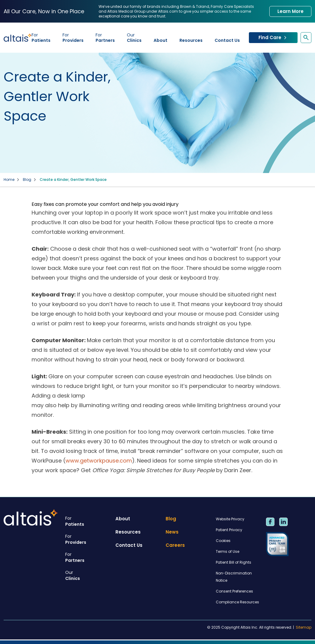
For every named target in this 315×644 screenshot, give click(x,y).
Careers (175, 545)
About (161, 40)
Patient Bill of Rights (234, 562)
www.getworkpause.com (99, 461)
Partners (105, 38)
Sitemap (304, 627)
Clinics (134, 38)
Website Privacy (230, 519)
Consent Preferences (234, 591)
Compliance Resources (237, 602)
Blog (27, 180)
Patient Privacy (229, 530)
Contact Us (227, 40)
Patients (41, 38)
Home (9, 180)
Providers (73, 38)
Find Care (273, 37)
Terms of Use (228, 551)
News (172, 532)
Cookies (223, 541)
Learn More (291, 11)
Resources (191, 40)
